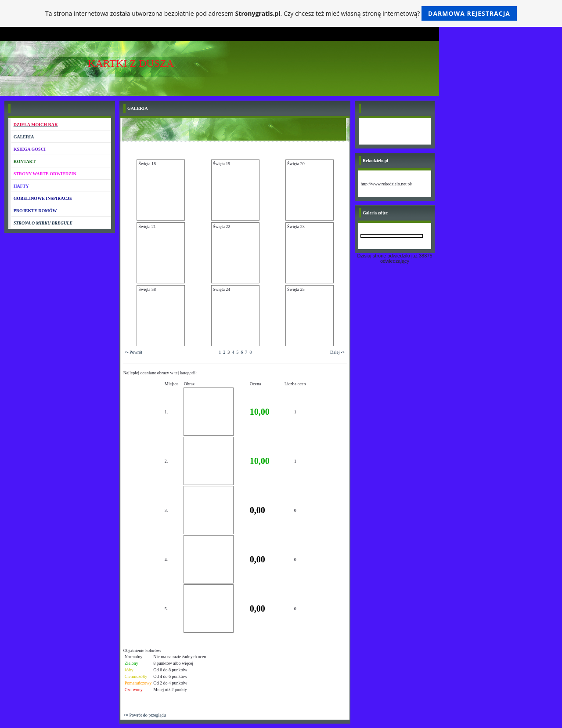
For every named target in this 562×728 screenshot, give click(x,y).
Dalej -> (337, 352)
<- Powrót (133, 352)
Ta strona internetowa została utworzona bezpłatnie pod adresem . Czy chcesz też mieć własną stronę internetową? (281, 13)
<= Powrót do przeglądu (145, 715)
